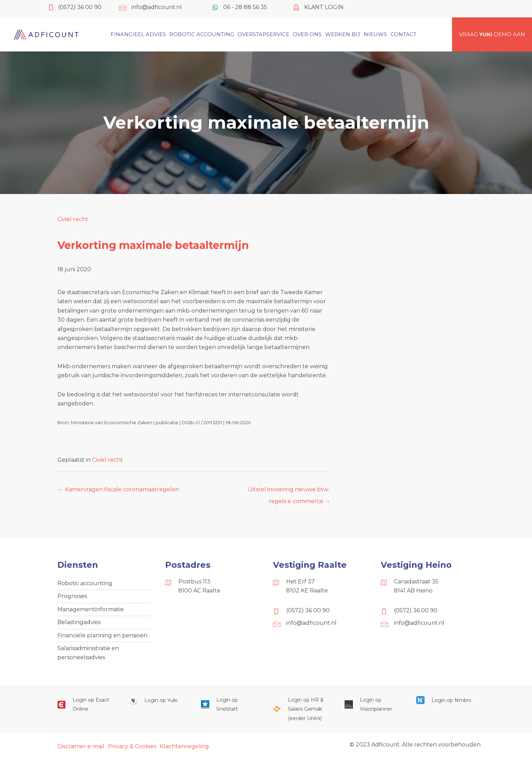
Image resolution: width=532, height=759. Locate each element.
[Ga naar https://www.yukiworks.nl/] (158, 700)
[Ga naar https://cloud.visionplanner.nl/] (373, 705)
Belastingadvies (79, 622)
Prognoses (72, 596)
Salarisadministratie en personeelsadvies (88, 653)
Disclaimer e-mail (81, 746)
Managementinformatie (91, 609)
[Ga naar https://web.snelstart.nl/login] (230, 705)
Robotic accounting (85, 583)
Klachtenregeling (184, 746)
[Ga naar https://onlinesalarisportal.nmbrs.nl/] (445, 700)
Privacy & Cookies (132, 746)
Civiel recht (73, 219)
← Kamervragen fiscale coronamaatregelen (119, 489)
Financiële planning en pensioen (102, 635)
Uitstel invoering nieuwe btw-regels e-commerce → (289, 491)
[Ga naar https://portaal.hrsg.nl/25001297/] (301, 709)
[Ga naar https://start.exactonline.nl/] (86, 705)
